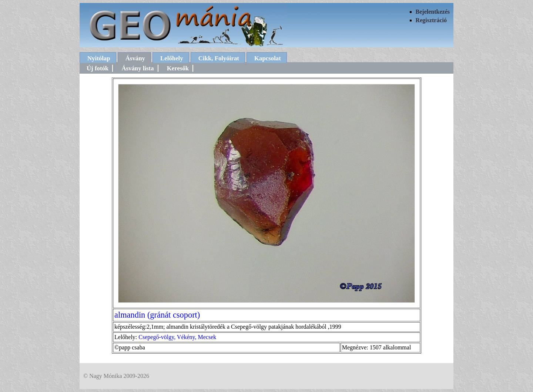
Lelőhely (172, 58)
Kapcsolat (268, 58)
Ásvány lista (138, 68)
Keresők (178, 68)
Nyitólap (99, 58)
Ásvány (135, 58)
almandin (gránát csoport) (157, 315)
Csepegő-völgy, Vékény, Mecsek (177, 337)
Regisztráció (431, 20)
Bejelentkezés (433, 12)
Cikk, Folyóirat (219, 58)
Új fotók (98, 68)
